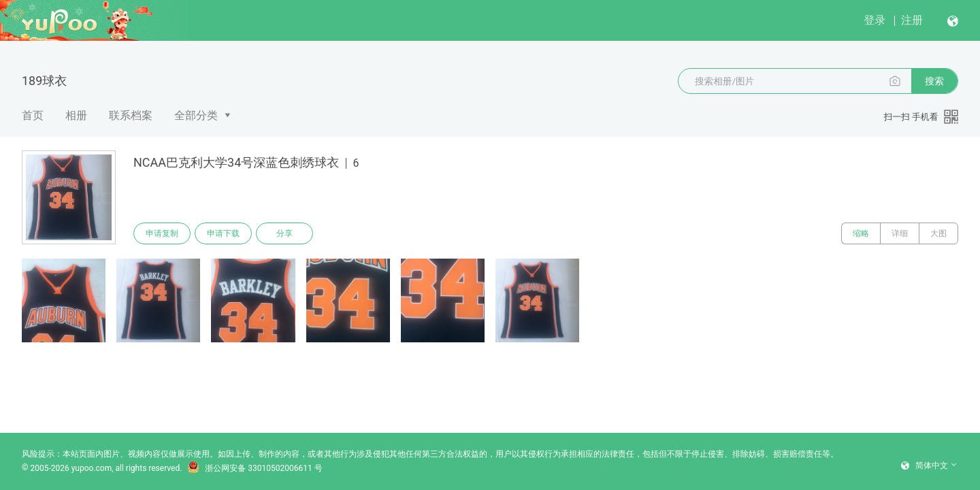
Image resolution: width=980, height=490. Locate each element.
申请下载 (223, 233)
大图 (938, 233)
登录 (875, 20)
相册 (76, 115)
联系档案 (131, 115)
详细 (900, 233)
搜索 (934, 81)
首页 (33, 115)
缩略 (861, 233)
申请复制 (162, 233)
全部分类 (196, 115)
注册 (912, 20)
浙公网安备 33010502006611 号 (255, 468)
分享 (284, 233)
